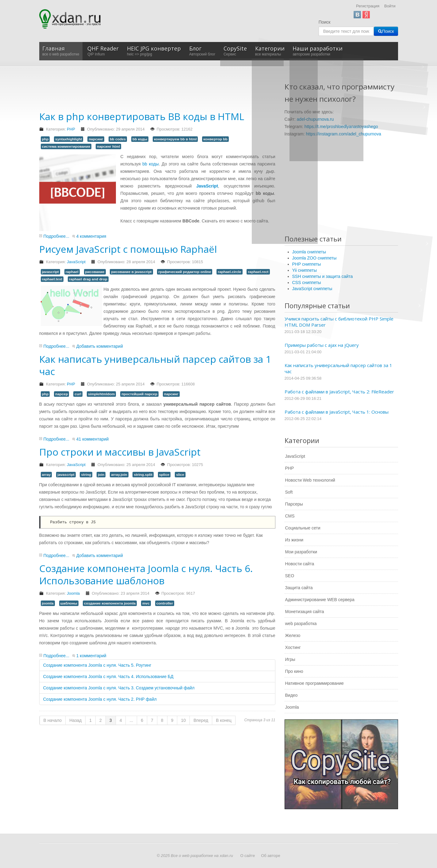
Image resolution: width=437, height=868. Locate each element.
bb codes (118, 139)
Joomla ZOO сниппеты (314, 258)
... (131, 720)
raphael (72, 272)
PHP (71, 129)
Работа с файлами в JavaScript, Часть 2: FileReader (339, 392)
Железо (293, 635)
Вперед (201, 720)
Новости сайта (300, 564)
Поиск (325, 22)
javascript (50, 272)
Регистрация (368, 6)
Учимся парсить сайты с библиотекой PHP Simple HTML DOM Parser (339, 322)
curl (78, 394)
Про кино (294, 671)
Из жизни (294, 540)
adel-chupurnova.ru (315, 119)
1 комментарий (91, 656)
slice (180, 475)
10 (183, 720)
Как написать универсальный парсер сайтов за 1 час (155, 365)
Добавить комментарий (100, 346)
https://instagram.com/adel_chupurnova (344, 134)
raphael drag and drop (88, 279)
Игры (290, 659)
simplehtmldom (101, 394)
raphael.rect (258, 272)
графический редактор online (185, 272)
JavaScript (76, 262)
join (101, 475)
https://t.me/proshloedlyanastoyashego (341, 127)
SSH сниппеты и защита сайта (323, 276)
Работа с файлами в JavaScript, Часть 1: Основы (337, 412)
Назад (75, 720)
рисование (95, 272)
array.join (119, 475)
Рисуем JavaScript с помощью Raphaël (128, 249)
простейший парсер (139, 394)
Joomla (73, 593)
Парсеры (294, 504)
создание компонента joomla (110, 603)
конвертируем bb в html (175, 139)
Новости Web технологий (310, 480)
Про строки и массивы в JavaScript (120, 452)
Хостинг (293, 647)
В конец (224, 720)
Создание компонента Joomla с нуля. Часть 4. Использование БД (108, 677)
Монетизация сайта (305, 612)
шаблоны (69, 603)
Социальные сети (303, 528)
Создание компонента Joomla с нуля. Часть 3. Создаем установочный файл (119, 688)
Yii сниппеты (305, 270)
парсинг (96, 139)
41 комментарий (93, 439)
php (45, 139)
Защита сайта (299, 588)
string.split (143, 475)
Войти (390, 6)
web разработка (301, 624)
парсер (61, 394)
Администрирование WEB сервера (320, 600)
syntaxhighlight (69, 139)
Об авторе (271, 856)
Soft (289, 492)
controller (165, 603)
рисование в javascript (131, 272)
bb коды (140, 139)
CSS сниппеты (307, 282)
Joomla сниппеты (309, 252)
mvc (146, 603)
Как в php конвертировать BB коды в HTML (142, 116)
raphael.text (52, 279)
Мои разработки (301, 552)
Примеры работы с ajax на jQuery (322, 345)
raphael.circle (229, 272)
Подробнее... (56, 236)
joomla (48, 603)
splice (164, 475)
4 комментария (91, 236)
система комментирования (66, 146)
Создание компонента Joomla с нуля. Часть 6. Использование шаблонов (146, 574)
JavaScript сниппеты (312, 289)
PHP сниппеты (307, 264)
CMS (290, 516)
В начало (53, 720)
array (46, 475)
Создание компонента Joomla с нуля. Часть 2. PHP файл (100, 699)
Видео (291, 695)
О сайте (247, 856)
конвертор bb (215, 139)
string (86, 475)
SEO (290, 576)
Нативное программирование (314, 683)
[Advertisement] (151, 91)
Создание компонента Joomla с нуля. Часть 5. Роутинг (97, 665)
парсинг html (108, 146)
